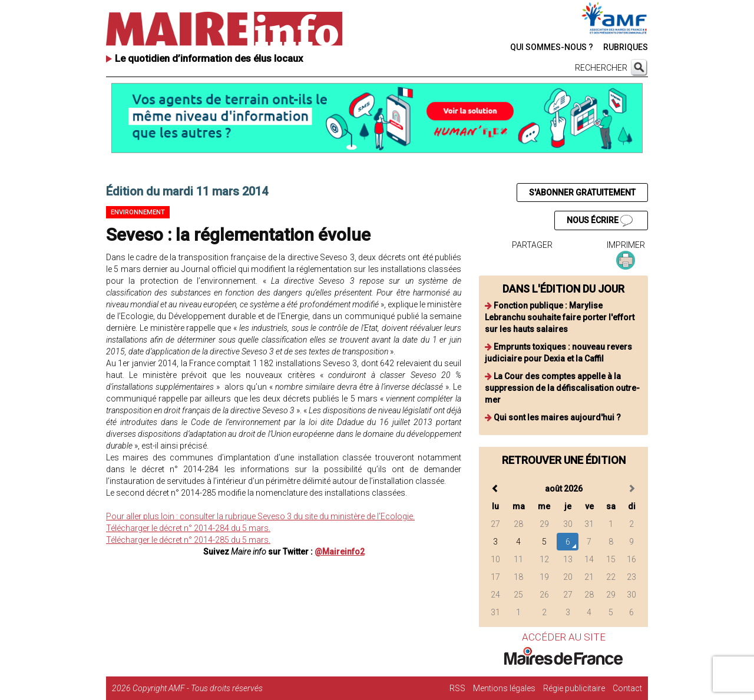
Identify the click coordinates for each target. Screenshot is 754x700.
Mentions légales (504, 688)
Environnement (138, 212)
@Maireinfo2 (340, 552)
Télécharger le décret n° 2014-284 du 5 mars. (188, 528)
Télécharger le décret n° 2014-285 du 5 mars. (188, 540)
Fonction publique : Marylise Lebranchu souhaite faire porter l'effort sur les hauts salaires (560, 317)
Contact (627, 688)
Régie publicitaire (574, 688)
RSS (457, 688)
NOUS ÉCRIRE (600, 221)
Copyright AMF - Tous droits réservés (198, 688)
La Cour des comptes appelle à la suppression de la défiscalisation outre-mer (562, 388)
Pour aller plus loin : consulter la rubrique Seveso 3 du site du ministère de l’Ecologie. (260, 516)
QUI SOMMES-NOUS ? (552, 47)
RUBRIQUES (626, 47)
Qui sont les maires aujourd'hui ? (557, 417)
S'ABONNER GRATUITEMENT (582, 193)
